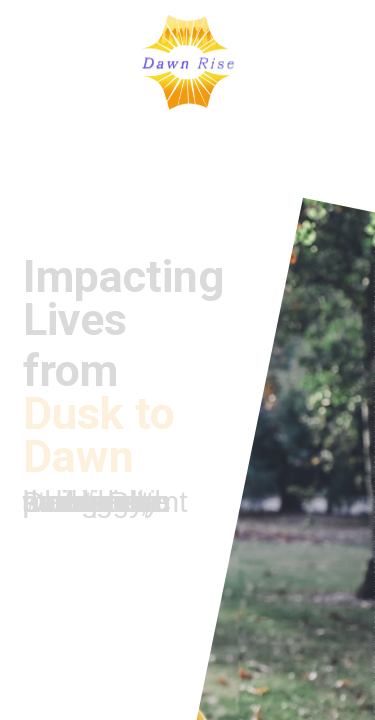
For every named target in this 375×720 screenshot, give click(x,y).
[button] (29, 62)
